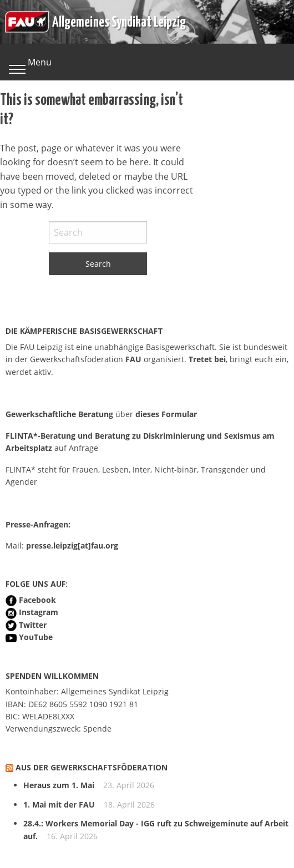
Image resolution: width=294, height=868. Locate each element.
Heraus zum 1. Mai (59, 785)
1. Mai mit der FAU (59, 804)
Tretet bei (207, 359)
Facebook (37, 600)
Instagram (39, 612)
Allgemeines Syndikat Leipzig (119, 21)
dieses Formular (166, 414)
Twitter (33, 625)
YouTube (36, 637)
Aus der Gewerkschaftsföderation (92, 767)
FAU (133, 359)
